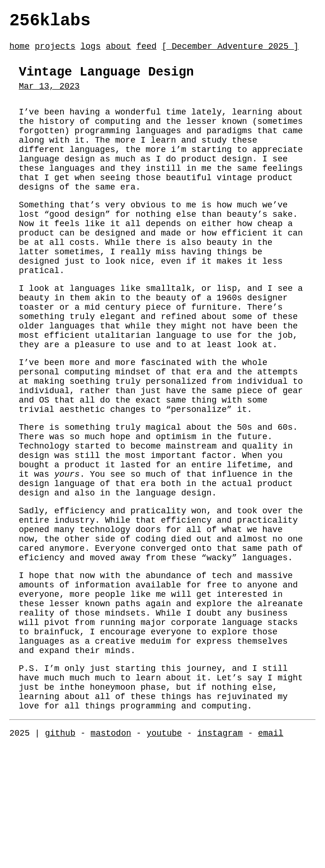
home (19, 51)
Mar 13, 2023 (49, 96)
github (60, 854)
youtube (164, 854)
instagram (220, 854)
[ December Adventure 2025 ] (230, 51)
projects (55, 51)
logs (90, 51)
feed (146, 51)
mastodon (111, 854)
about (118, 51)
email (271, 854)
